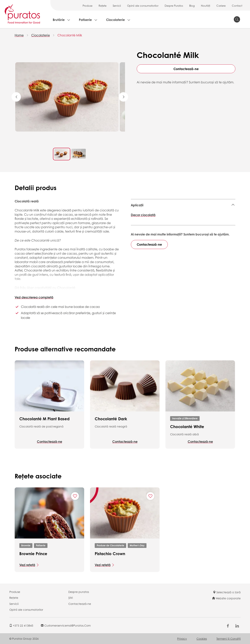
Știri (71, 598)
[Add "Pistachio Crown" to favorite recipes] (150, 496)
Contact (237, 6)
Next (123, 97)
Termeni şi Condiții (229, 639)
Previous (16, 97)
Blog (192, 6)
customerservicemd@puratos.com (66, 625)
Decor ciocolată (143, 215)
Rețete (103, 6)
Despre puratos (79, 592)
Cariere (221, 6)
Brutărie (59, 20)
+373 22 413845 (21, 625)
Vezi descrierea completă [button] (34, 297)
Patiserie (85, 20)
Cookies (202, 639)
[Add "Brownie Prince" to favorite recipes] (75, 496)
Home (19, 35)
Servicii (117, 6)
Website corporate (226, 598)
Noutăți (206, 6)
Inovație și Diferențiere (185, 418)
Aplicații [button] (137, 205)
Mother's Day (137, 545)
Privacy (182, 639)
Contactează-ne (186, 69)
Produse (87, 6)
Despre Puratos (174, 6)
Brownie (26, 545)
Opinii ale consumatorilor (143, 6)
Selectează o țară (227, 592)
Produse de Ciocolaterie (110, 545)
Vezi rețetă (27, 565)
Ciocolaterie (115, 20)
